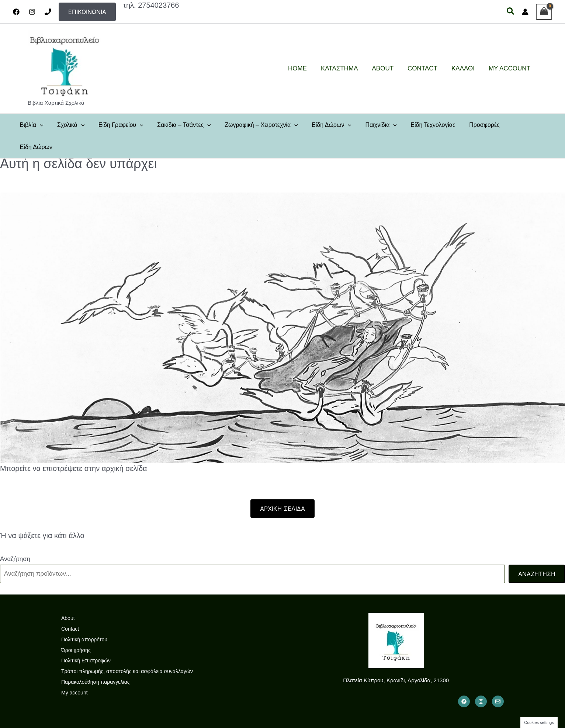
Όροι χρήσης (76, 628)
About (68, 596)
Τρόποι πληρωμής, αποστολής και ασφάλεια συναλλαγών (127, 649)
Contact (70, 607)
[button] (87, 12)
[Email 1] (498, 679)
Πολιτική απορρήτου (84, 617)
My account (74, 670)
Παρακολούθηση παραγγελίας (96, 660)
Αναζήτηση (15, 537)
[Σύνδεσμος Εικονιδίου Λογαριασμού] (525, 12)
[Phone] (48, 12)
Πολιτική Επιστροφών (86, 639)
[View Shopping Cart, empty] (544, 12)
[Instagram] (32, 12)
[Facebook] (16, 12)
